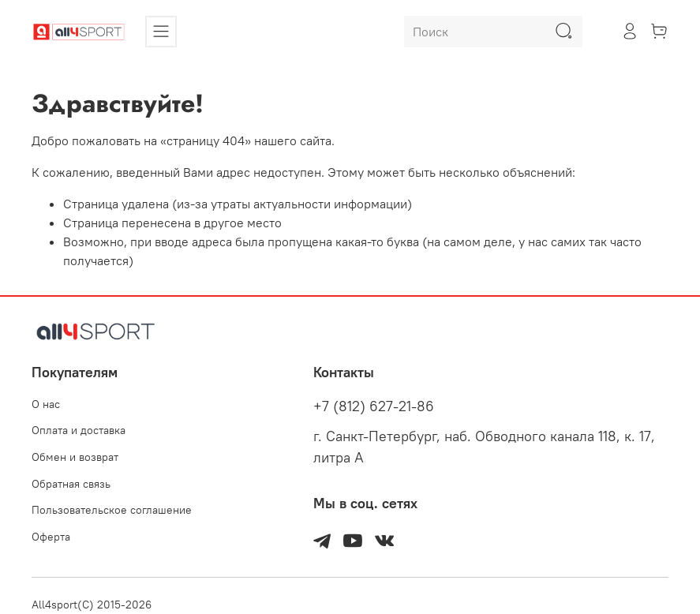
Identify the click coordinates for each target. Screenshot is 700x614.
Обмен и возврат (75, 457)
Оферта (51, 537)
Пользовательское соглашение (112, 510)
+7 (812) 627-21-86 (374, 406)
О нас (46, 404)
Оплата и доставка (79, 430)
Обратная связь (71, 484)
